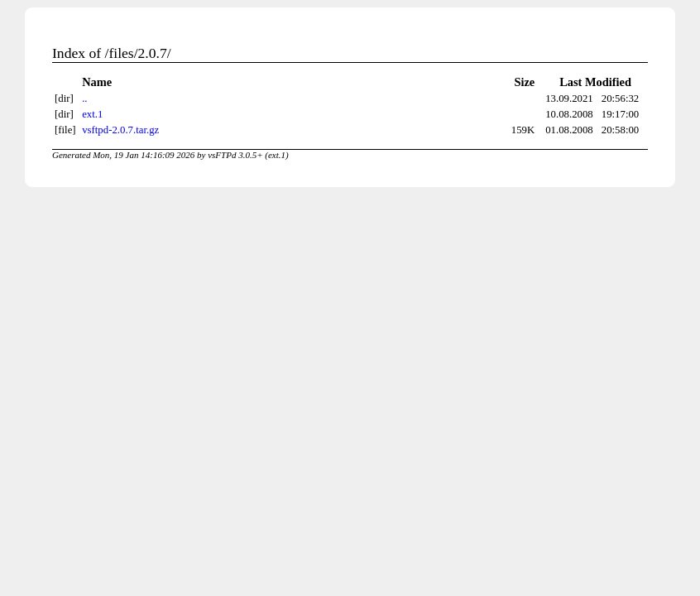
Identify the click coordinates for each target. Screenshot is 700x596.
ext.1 (92, 114)
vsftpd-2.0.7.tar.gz (120, 130)
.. (84, 99)
